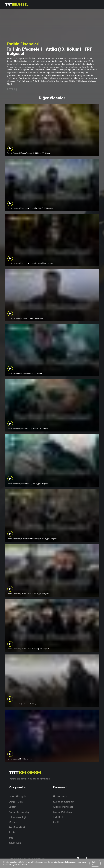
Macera (13, 822)
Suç (11, 837)
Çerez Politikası (62, 812)
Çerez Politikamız (20, 864)
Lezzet (13, 807)
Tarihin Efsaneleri (23, 44)
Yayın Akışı (15, 843)
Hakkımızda (60, 796)
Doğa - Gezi (16, 801)
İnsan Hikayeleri (18, 796)
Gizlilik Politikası (63, 807)
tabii (56, 822)
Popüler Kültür (17, 827)
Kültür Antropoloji (19, 812)
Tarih (12, 832)
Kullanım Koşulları (64, 801)
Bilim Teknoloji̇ (17, 817)
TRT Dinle (59, 817)
